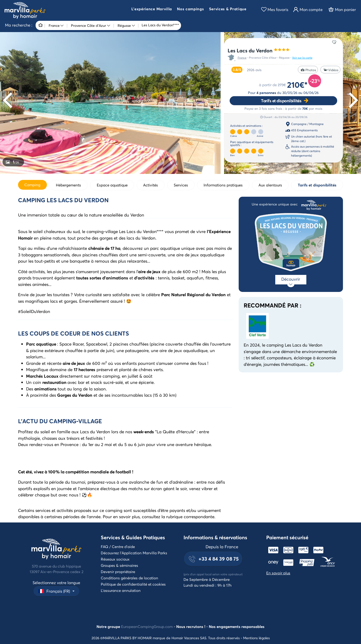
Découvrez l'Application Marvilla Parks (134, 553)
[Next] (352, 100)
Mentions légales (256, 638)
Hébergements (68, 185)
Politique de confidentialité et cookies (133, 584)
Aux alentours (270, 185)
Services (181, 185)
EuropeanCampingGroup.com (147, 626)
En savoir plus (278, 573)
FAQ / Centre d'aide (118, 547)
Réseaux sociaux (115, 559)
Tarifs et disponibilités (281, 101)
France (242, 58)
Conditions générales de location (129, 578)
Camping (32, 185)
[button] (152, 10)
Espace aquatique (112, 185)
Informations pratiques (223, 185)
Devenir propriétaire (118, 572)
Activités (151, 185)
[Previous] (9, 100)
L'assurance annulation (121, 590)
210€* (297, 85)
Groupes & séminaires (119, 565)
